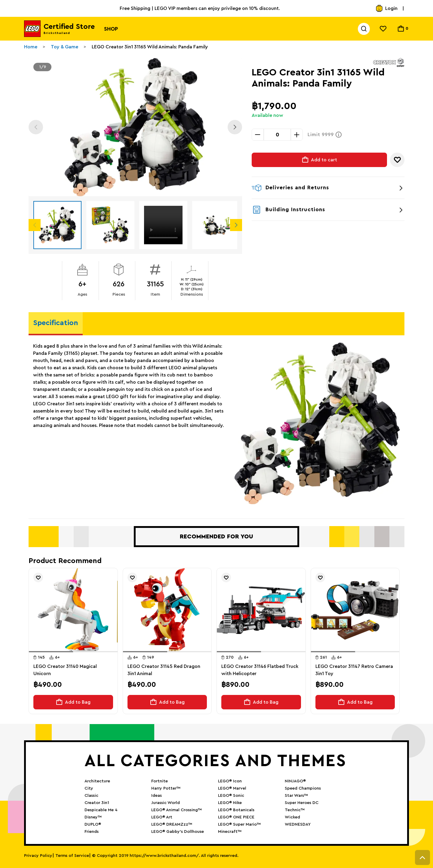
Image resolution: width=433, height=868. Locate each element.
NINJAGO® (295, 781)
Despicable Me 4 (101, 810)
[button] (51, 652)
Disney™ (93, 817)
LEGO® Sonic (231, 796)
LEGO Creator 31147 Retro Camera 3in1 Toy (354, 670)
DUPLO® (93, 824)
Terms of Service (72, 856)
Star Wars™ (296, 796)
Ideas (157, 796)
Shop (111, 29)
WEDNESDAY (298, 824)
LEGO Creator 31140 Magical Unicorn (65, 670)
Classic (91, 796)
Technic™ (295, 810)
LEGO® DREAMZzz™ (172, 824)
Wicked (292, 817)
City (89, 788)
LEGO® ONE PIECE (236, 817)
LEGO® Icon (230, 781)
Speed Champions (303, 788)
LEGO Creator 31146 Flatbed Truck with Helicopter (260, 670)
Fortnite (160, 781)
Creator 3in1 (97, 803)
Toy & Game (64, 47)
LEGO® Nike (230, 803)
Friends (92, 832)
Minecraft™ (230, 832)
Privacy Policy (38, 856)
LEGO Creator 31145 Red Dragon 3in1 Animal (164, 670)
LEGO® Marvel (232, 788)
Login (387, 8)
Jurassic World (166, 803)
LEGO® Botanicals (236, 810)
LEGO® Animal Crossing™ (177, 810)
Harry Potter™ (166, 788)
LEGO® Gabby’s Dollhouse (178, 832)
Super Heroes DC (302, 803)
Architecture (97, 781)
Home (31, 47)
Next (235, 127)
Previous (36, 127)
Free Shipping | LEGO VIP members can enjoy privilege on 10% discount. (200, 8)
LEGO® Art (162, 817)
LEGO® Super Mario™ (239, 824)
